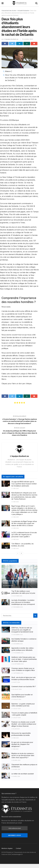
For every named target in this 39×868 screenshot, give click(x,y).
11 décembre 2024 (17, 611)
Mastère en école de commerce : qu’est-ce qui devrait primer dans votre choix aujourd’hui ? (23, 760)
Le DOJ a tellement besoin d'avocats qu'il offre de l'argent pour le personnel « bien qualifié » (24, 539)
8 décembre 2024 (17, 639)
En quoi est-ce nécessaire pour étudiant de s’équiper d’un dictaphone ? (22, 748)
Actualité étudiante (23, 11)
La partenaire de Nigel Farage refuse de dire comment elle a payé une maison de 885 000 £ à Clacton (24, 528)
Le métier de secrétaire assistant (23, 778)
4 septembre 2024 (17, 677)
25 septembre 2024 (18, 668)
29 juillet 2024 (17, 693)
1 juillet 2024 (16, 713)
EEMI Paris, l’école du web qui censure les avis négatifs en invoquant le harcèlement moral (22, 634)
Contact (18, 852)
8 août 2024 (16, 686)
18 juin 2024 (16, 733)
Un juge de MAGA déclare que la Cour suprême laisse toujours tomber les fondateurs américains (24, 488)
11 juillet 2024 (16, 703)
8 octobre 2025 (17, 600)
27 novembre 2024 (17, 657)
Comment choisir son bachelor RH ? (24, 691)
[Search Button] (35, 620)
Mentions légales (7, 852)
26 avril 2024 (16, 764)
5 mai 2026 (15, 543)
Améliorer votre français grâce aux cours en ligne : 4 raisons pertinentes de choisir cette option (24, 663)
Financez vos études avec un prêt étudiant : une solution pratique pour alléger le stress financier (24, 728)
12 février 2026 (8, 590)
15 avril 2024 (16, 780)
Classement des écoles (9, 11)
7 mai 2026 (15, 493)
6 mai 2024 (15, 742)
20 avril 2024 (16, 773)
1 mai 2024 (15, 753)
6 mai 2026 (15, 506)
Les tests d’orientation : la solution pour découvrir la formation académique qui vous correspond (23, 606)
